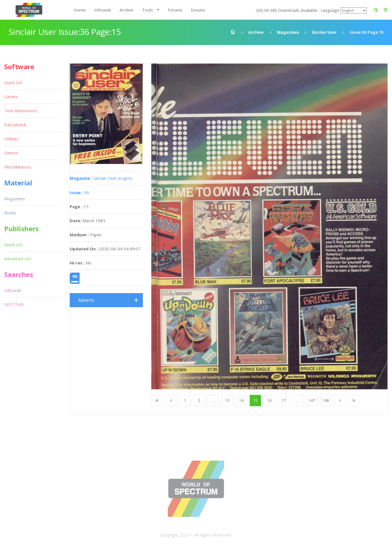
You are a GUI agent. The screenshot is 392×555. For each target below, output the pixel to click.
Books (10, 213)
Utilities (12, 139)
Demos (11, 153)
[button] (386, 10)
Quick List (13, 82)
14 (241, 400)
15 (255, 400)
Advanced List (18, 259)
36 (79, 192)
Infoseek (103, 10)
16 (269, 400)
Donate (198, 10)
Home (80, 10)
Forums (175, 10)
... (213, 400)
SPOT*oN (14, 304)
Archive (127, 10)
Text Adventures (21, 111)
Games (11, 96)
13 (227, 400)
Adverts (86, 300)
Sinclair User (324, 32)
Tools (147, 10)
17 (283, 400)
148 (326, 400)
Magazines (288, 32)
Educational (15, 125)
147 (312, 400)
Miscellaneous (18, 167)
